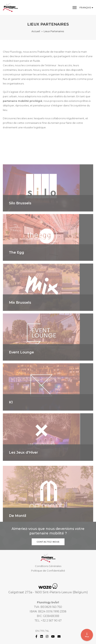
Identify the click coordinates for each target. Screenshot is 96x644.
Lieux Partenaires (54, 31)
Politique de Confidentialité (48, 571)
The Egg (17, 266)
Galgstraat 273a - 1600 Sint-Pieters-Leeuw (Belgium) (48, 592)
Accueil (36, 31)
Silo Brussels (20, 217)
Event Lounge (21, 366)
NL (48, 631)
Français (86, 8)
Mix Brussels (20, 316)
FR (42, 631)
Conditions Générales (48, 566)
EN (37, 631)
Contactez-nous (48, 542)
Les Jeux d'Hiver (23, 466)
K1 (11, 416)
